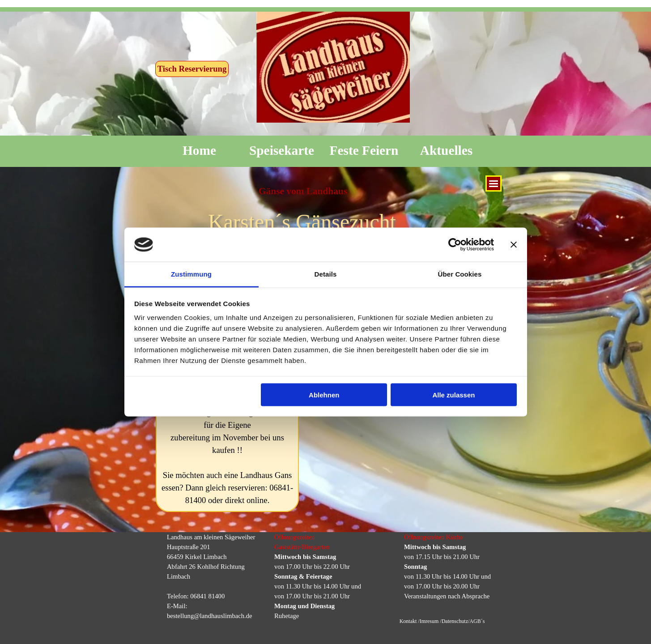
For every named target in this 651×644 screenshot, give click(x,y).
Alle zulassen (453, 395)
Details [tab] (326, 274)
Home (199, 150)
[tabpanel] (322, 576)
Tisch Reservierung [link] (192, 69)
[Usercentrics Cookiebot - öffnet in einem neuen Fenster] (455, 245)
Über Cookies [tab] (460, 274)
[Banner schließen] (514, 245)
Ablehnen (324, 395)
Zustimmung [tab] (191, 274)
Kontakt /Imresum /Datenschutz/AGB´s (442, 621)
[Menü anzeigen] (494, 183)
